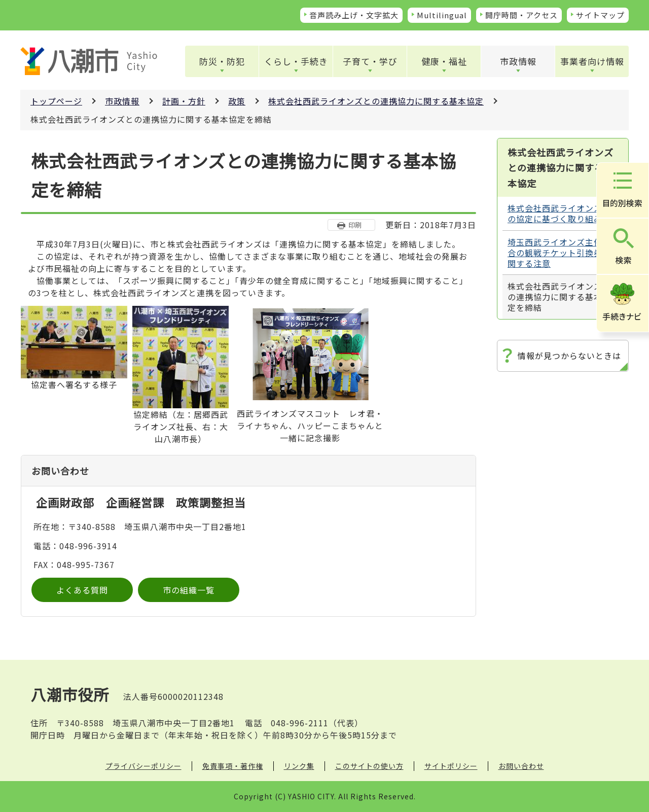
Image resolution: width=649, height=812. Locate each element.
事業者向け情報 (592, 61)
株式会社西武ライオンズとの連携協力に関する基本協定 (376, 101)
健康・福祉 (444, 61)
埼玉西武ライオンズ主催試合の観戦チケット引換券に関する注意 (559, 253)
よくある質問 (82, 590)
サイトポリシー (451, 766)
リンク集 (299, 766)
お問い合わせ (521, 766)
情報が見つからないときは (569, 356)
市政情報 (518, 61)
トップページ (56, 101)
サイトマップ (600, 15)
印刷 (355, 225)
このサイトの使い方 (369, 766)
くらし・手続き (296, 61)
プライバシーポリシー (143, 766)
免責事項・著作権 (233, 766)
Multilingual (442, 15)
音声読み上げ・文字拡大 (354, 15)
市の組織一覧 (189, 590)
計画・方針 (184, 101)
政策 (237, 101)
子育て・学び (370, 61)
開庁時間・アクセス (521, 15)
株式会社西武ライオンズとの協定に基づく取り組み (559, 213)
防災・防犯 (222, 61)
